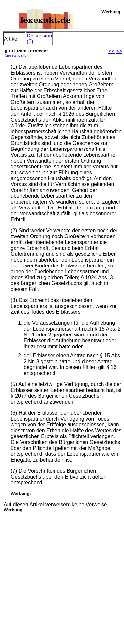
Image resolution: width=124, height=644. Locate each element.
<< (111, 51)
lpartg (22, 55)
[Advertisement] (62, 574)
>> (119, 51)
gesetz (11, 55)
